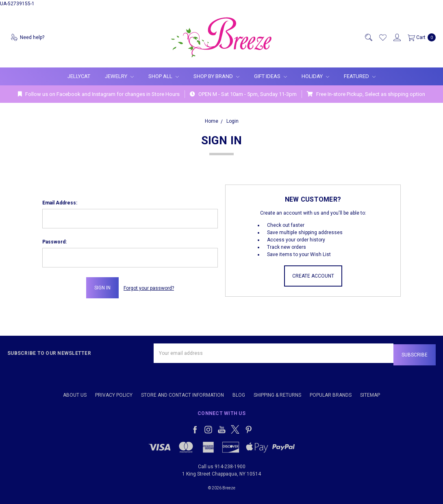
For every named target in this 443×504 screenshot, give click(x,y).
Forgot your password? (149, 288)
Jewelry (119, 76)
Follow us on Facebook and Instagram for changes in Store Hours (99, 94)
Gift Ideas (270, 76)
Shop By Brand (216, 76)
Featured (360, 76)
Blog (239, 393)
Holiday (315, 76)
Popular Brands (331, 393)
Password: (54, 242)
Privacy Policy (114, 393)
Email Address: (60, 203)
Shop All (164, 76)
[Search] (368, 37)
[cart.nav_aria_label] (420, 37)
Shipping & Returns (277, 393)
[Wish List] (382, 37)
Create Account (313, 276)
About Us (75, 393)
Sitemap (370, 393)
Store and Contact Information (182, 393)
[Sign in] (397, 37)
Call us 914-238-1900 (222, 465)
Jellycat (79, 76)
